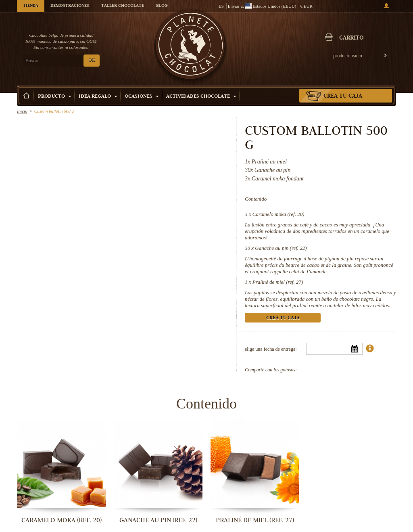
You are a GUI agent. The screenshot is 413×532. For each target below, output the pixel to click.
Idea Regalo (98, 97)
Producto (55, 97)
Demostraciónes (70, 6)
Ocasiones (142, 97)
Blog (162, 6)
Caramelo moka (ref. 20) (278, 214)
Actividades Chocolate (201, 97)
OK (92, 61)
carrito (351, 38)
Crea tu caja (343, 96)
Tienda (31, 6)
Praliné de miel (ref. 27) (278, 282)
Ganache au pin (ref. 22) (281, 248)
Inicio (22, 111)
